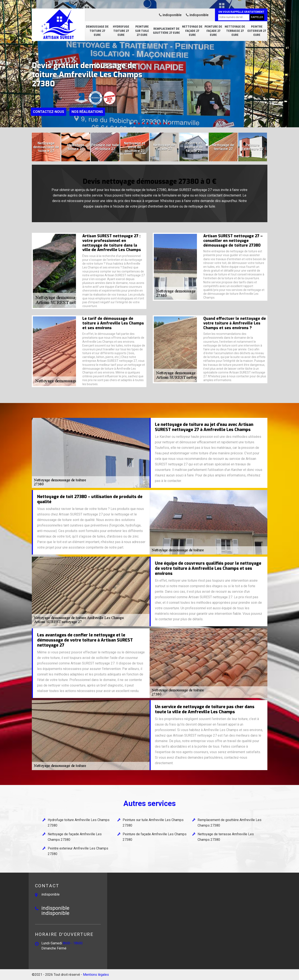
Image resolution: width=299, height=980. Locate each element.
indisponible (170, 15)
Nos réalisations (87, 112)
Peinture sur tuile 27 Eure (142, 31)
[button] (131, 124)
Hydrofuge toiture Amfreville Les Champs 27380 (79, 823)
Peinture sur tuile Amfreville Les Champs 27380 (153, 823)
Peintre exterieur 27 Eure (257, 31)
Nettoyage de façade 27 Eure (192, 31)
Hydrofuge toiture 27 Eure (121, 31)
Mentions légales (96, 975)
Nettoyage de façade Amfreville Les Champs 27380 (75, 837)
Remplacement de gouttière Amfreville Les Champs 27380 (230, 823)
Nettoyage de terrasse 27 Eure (235, 31)
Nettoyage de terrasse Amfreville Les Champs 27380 (226, 837)
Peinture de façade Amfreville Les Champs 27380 (155, 837)
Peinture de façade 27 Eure (213, 31)
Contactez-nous (48, 112)
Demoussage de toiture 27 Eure (97, 31)
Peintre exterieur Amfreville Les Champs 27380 (78, 851)
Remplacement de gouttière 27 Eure (166, 31)
